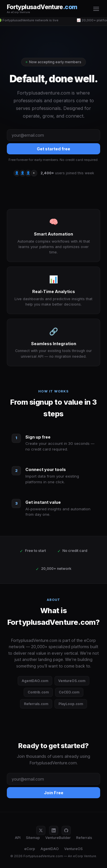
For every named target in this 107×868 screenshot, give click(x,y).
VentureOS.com (72, 681)
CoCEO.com (69, 692)
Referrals (84, 838)
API (18, 838)
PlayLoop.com (71, 704)
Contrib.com (38, 692)
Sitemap (33, 838)
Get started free (53, 149)
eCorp (30, 849)
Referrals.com (36, 704)
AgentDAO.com (35, 681)
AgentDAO (50, 849)
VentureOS (73, 849)
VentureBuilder (58, 838)
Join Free (54, 793)
